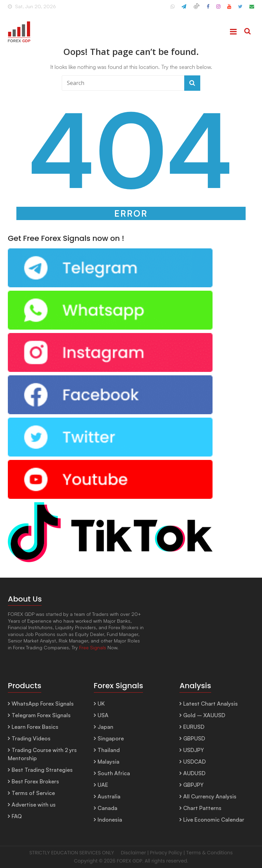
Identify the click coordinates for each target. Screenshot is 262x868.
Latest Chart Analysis (210, 704)
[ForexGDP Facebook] (208, 9)
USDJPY (194, 750)
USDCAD (194, 762)
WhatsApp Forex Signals (43, 704)
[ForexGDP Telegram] (184, 9)
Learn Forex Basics (35, 727)
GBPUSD (194, 738)
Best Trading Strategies (42, 770)
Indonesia (110, 820)
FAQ (17, 816)
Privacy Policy (166, 853)
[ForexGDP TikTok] (196, 9)
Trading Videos (31, 738)
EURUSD (194, 727)
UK (101, 704)
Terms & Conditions (209, 853)
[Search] (248, 32)
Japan (105, 727)
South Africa (114, 773)
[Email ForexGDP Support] (252, 9)
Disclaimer (133, 853)
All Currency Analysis (210, 796)
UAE (103, 785)
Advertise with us (34, 805)
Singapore (111, 738)
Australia (109, 796)
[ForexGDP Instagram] (218, 9)
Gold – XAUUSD (204, 715)
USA (103, 715)
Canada (107, 808)
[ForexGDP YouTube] (229, 9)
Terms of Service (33, 793)
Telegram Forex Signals (41, 715)
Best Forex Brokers (35, 781)
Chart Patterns (202, 808)
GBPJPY (193, 785)
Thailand (109, 750)
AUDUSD (194, 773)
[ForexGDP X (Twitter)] (240, 9)
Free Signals (93, 647)
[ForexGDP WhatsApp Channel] (173, 9)
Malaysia (108, 762)
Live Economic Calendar (214, 820)
